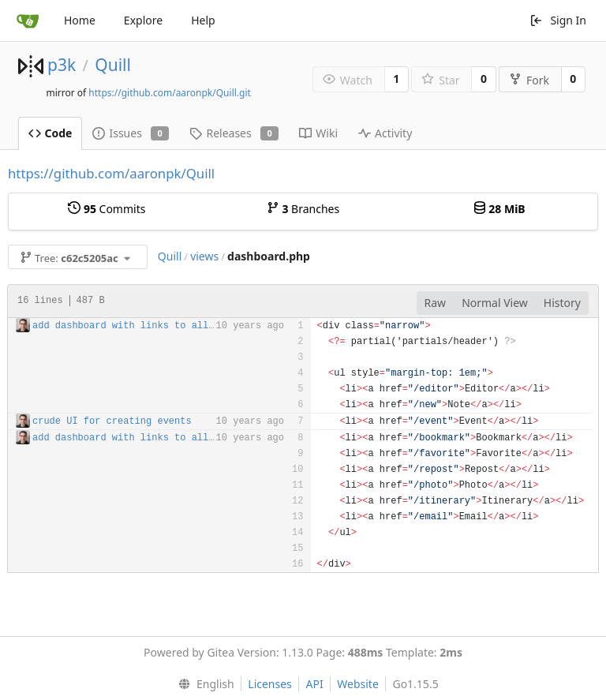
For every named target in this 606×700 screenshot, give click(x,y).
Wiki (318, 133)
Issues (131, 133)
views (204, 256)
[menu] (202, 684)
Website (358, 684)
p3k (62, 65)
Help (203, 20)
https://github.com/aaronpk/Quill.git (170, 93)
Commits (107, 209)
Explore (143, 20)
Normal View (495, 303)
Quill (113, 65)
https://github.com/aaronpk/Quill (111, 173)
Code (50, 133)
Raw (436, 303)
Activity (385, 133)
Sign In (558, 20)
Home (80, 20)
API (314, 684)
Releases (234, 133)
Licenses (270, 684)
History (562, 303)
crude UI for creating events (112, 421)
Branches (303, 209)
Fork (529, 80)
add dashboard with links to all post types (151, 326)
